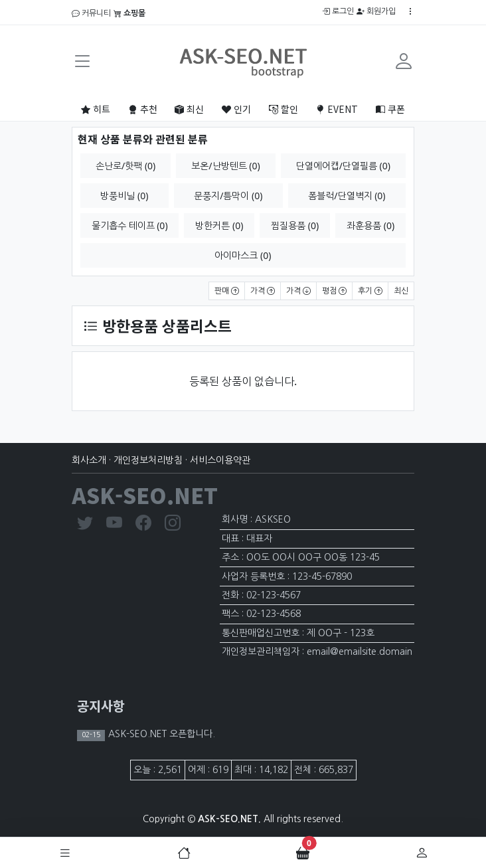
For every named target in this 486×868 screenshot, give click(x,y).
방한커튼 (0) (219, 225)
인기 (236, 109)
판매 (227, 291)
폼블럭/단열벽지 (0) (347, 196)
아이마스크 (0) (243, 255)
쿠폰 (390, 109)
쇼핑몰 (129, 13)
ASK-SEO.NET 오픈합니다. (160, 734)
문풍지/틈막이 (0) (228, 196)
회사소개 (89, 460)
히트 (96, 109)
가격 (263, 291)
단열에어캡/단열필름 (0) (343, 166)
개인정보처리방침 (148, 460)
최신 (189, 109)
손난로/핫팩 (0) (125, 166)
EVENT (337, 109)
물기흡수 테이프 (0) (130, 225)
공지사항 (101, 706)
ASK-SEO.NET (145, 495)
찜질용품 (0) (295, 225)
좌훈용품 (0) (370, 225)
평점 (334, 291)
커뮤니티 (91, 13)
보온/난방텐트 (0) (225, 166)
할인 (283, 109)
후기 (370, 291)
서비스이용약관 (220, 460)
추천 (143, 109)
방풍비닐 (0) (124, 196)
